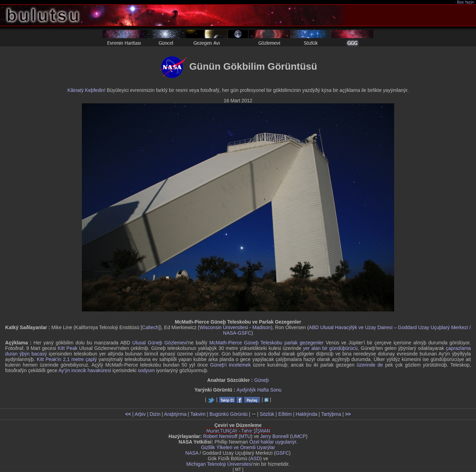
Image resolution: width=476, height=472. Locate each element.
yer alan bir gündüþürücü (330, 348)
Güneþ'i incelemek (231, 365)
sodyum (146, 370)
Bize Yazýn (466, 2)
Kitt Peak (67, 348)
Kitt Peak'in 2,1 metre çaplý (67, 359)
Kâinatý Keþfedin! (86, 90)
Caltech (150, 327)
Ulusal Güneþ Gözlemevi (160, 343)
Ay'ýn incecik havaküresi (85, 370)
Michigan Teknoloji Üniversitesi (219, 464)
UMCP (299, 436)
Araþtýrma (175, 414)
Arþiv (140, 414)
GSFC (282, 453)
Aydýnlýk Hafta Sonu (259, 390)
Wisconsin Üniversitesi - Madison (235, 327)
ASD (255, 458)
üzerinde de (370, 365)
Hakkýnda (306, 414)
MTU (246, 436)
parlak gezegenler (304, 343)
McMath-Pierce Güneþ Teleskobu (246, 343)
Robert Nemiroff (220, 436)
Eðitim (285, 414)
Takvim (198, 414)
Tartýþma (331, 414)
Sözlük (267, 414)
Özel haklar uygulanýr (273, 442)
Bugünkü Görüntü (229, 414)
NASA (192, 453)
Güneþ (262, 380)
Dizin (155, 414)
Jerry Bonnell (274, 436)
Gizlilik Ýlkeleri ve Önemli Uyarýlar (238, 447)
